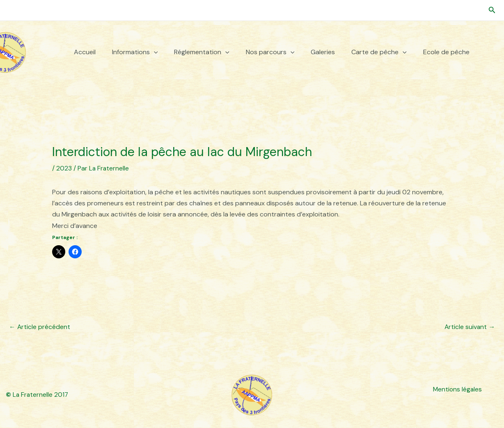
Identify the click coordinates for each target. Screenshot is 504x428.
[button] (492, 10)
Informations (135, 52)
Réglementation (202, 52)
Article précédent (40, 326)
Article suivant (469, 326)
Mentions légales (457, 389)
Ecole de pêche (446, 52)
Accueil (85, 52)
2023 (64, 168)
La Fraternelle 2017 (38, 395)
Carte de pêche (379, 52)
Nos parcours (270, 52)
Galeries (323, 52)
